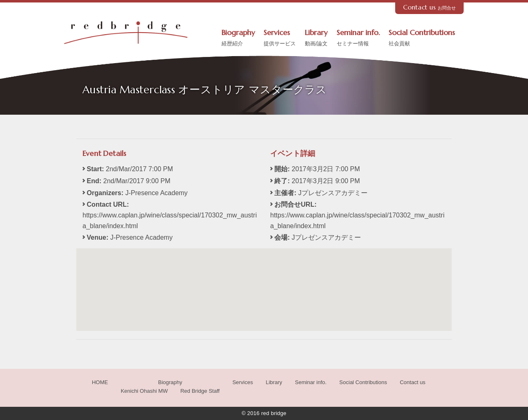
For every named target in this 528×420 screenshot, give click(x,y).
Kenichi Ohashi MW (144, 391)
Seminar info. (358, 38)
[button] (264, 282)
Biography (238, 38)
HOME (100, 382)
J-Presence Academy (141, 237)
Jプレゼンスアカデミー (326, 237)
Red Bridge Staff (200, 391)
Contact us (430, 7)
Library (316, 38)
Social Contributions (422, 38)
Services (280, 38)
